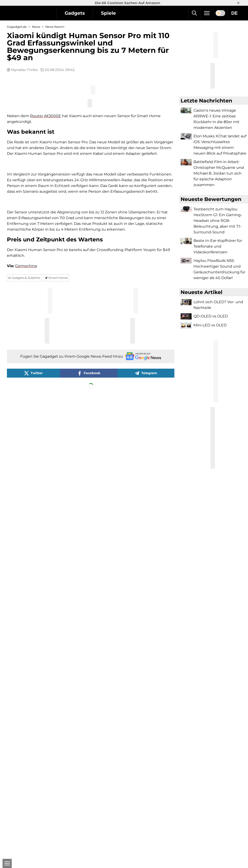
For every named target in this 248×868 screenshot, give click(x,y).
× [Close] (238, 3)
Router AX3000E (46, 229)
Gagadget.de (17, 27)
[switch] (220, 13)
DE (234, 13)
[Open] (7, 863)
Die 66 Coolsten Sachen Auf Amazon (127, 3)
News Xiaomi (55, 27)
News (36, 27)
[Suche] (194, 13)
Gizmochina (26, 735)
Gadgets (75, 13)
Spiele (109, 13)
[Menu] (207, 13)
